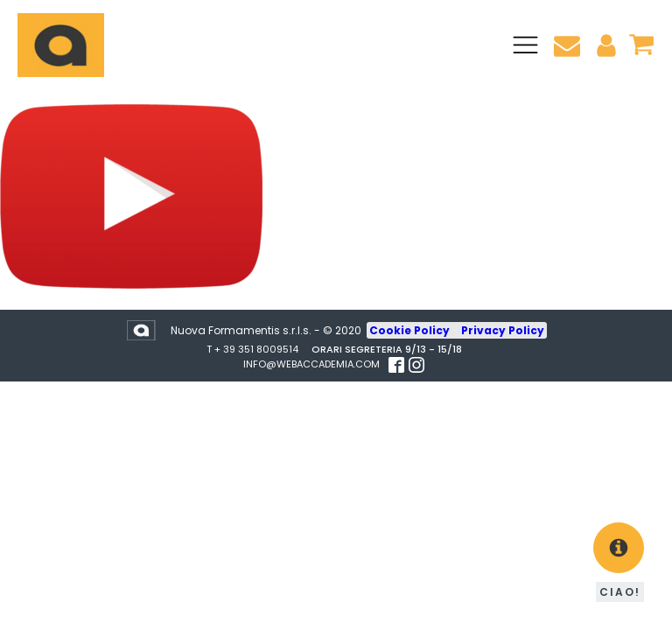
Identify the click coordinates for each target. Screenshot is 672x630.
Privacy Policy (503, 330)
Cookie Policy (411, 330)
